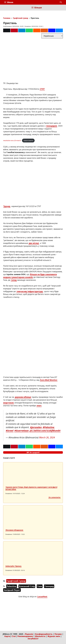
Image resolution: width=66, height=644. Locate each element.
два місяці (34, 243)
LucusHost (42, 596)
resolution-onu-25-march (12, 140)
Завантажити (28, 140)
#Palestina (49, 427)
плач (39, 406)
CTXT (42, 89)
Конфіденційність (44, 634)
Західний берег (12, 590)
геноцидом (52, 126)
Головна (7, 18)
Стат (14, 636)
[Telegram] (22, 30)
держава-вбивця (23, 397)
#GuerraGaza (22, 431)
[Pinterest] (14, 30)
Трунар (7, 206)
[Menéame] (44, 30)
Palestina (12, 586)
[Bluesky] (59, 30)
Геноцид (49, 586)
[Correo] (7, 30)
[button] (61, 2)
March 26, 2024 (47, 437)
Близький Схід (27, 586)
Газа (40, 586)
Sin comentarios (55, 497)
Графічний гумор (21, 18)
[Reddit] (37, 30)
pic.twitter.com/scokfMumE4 (45, 431)
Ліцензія (29, 634)
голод (14, 280)
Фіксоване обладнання (14, 530)
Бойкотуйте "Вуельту (13, 566)
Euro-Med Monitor (49, 380)
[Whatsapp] (29, 30)
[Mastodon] (52, 30)
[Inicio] (6, 8)
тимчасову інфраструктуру (30, 291)
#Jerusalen (36, 427)
